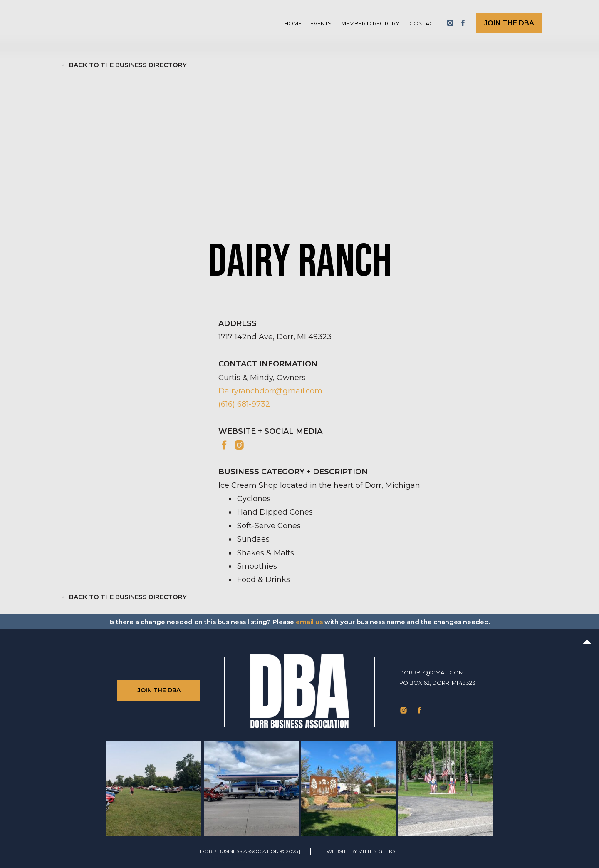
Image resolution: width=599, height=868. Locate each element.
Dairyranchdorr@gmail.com (270, 391)
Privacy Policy (271, 859)
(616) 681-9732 (244, 404)
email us (309, 622)
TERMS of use (227, 859)
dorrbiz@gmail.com (432, 672)
